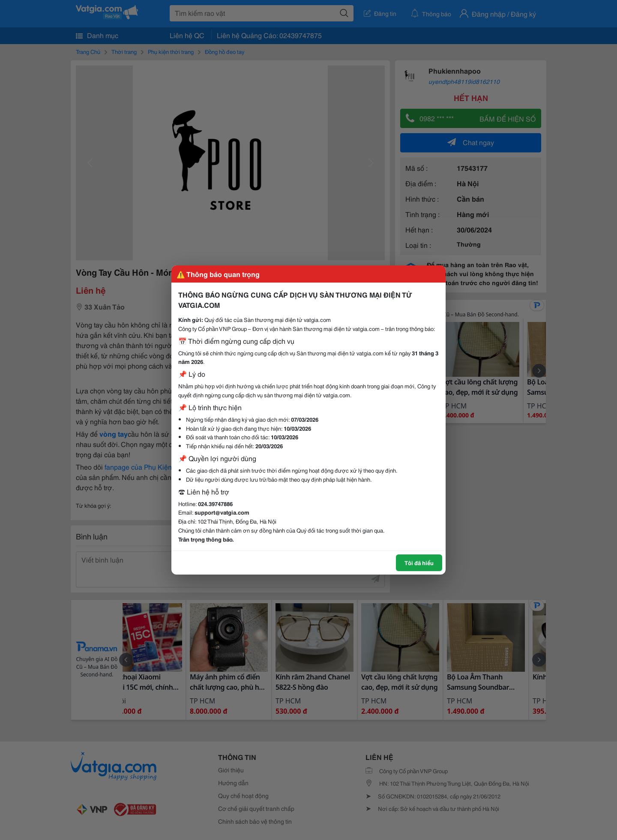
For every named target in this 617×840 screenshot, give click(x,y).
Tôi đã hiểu (419, 563)
